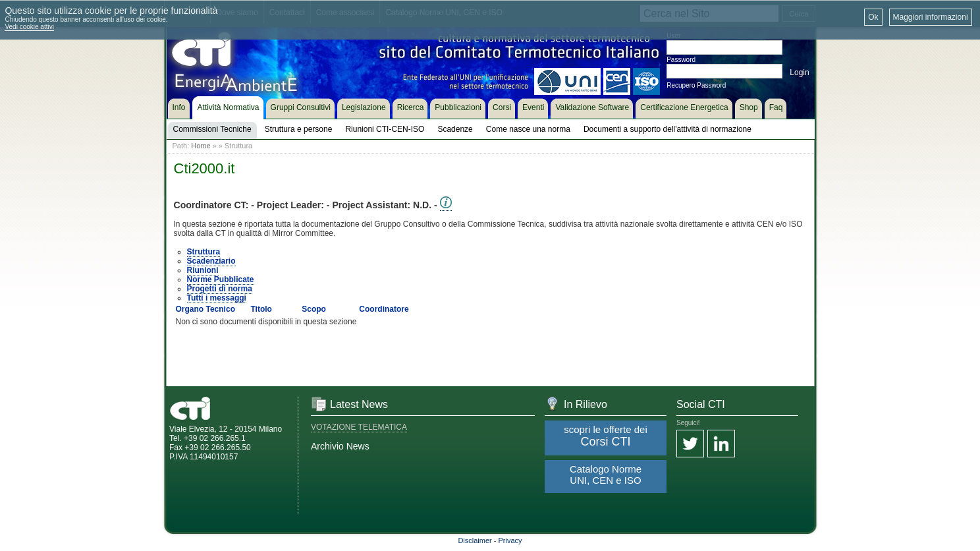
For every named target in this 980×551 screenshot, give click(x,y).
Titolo (261, 309)
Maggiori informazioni (931, 17)
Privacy (510, 540)
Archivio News (340, 446)
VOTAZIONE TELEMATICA (359, 427)
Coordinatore (384, 309)
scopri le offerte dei (605, 436)
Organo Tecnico (205, 309)
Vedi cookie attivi (29, 27)
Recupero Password (696, 85)
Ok (873, 17)
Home (201, 146)
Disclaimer (475, 540)
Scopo (314, 309)
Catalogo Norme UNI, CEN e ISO (606, 475)
